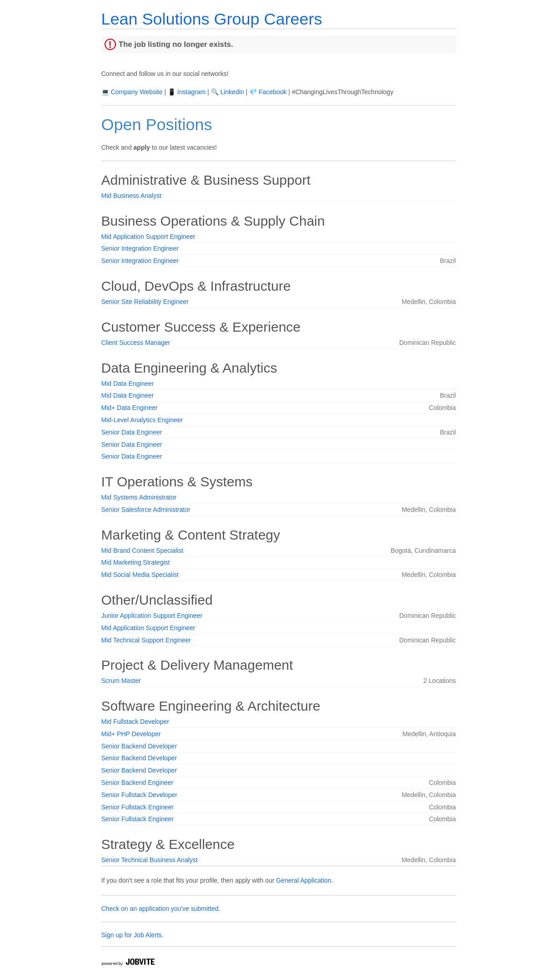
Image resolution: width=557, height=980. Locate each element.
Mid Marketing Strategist (136, 562)
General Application (304, 880)
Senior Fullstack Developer (139, 795)
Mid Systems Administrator (139, 497)
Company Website (136, 92)
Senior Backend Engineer (138, 783)
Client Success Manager (136, 343)
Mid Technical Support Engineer (146, 640)
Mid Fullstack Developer (135, 722)
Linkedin (232, 92)
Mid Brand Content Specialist (143, 551)
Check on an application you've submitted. (161, 909)
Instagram (191, 92)
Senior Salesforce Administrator (146, 510)
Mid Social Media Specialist (140, 575)
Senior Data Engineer (132, 432)
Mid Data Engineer (128, 384)
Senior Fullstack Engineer (138, 807)
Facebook (273, 92)
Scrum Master (121, 681)
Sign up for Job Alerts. (133, 935)
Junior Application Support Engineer (152, 616)
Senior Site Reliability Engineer (145, 302)
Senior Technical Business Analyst (150, 860)
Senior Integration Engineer (140, 248)
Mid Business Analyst (131, 196)
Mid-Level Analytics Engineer (142, 420)
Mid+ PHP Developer (131, 734)
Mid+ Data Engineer (130, 408)
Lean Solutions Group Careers (212, 19)
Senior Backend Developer (139, 746)
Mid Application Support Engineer (148, 237)
